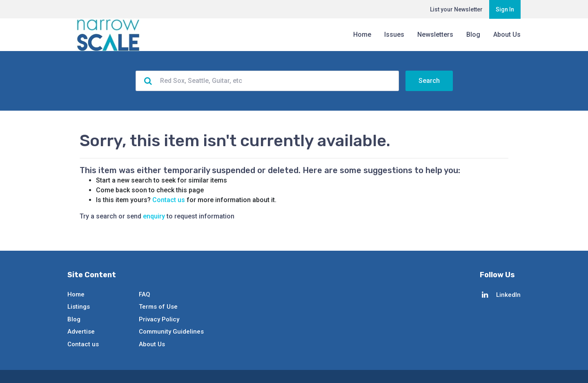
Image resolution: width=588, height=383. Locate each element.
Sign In (505, 9)
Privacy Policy (159, 319)
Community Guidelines (171, 332)
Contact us (169, 200)
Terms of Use (158, 307)
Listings (79, 307)
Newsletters (435, 35)
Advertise (81, 332)
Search (429, 81)
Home (362, 35)
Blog (473, 35)
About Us (507, 35)
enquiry (154, 216)
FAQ (145, 294)
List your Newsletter (456, 9)
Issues (394, 35)
